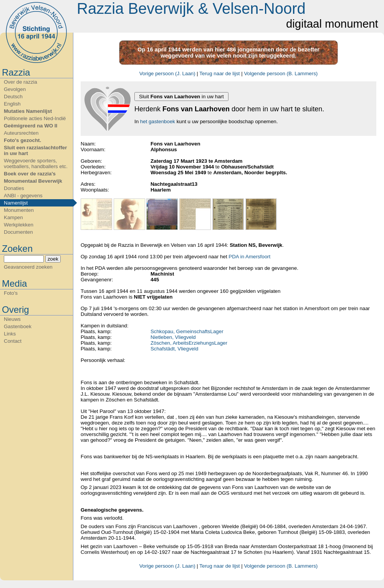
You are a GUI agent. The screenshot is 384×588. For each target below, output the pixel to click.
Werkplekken (19, 225)
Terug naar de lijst (219, 73)
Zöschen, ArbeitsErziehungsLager (189, 343)
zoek (53, 259)
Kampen (13, 217)
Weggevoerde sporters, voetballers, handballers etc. (36, 164)
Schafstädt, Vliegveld (174, 349)
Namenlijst (16, 203)
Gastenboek (18, 326)
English (12, 104)
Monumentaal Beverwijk (33, 181)
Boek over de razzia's (30, 174)
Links (10, 334)
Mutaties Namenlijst (28, 111)
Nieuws (12, 319)
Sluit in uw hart (181, 97)
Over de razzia (21, 82)
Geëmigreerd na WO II (31, 126)
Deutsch (13, 97)
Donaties (14, 188)
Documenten (18, 232)
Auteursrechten (21, 133)
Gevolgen (15, 89)
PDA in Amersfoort (249, 257)
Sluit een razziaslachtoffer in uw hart (35, 150)
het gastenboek (158, 121)
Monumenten (19, 210)
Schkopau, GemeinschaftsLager (187, 331)
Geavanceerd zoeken (28, 267)
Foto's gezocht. (22, 140)
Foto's (11, 293)
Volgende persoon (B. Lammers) (281, 73)
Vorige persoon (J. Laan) (167, 73)
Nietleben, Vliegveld (173, 337)
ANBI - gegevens (23, 196)
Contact (13, 341)
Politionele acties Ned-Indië (35, 118)
